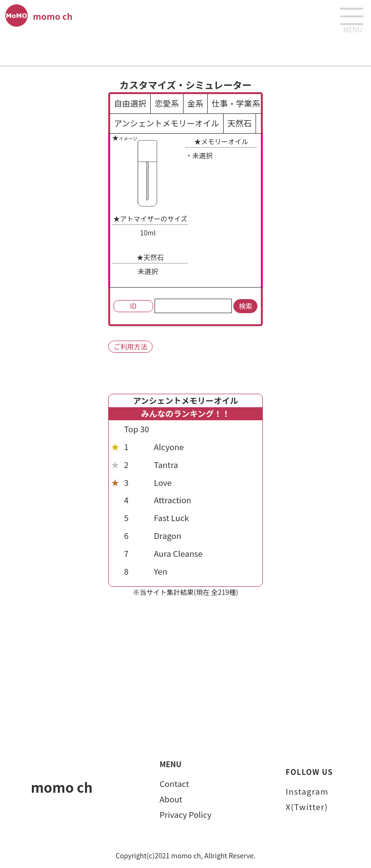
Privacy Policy (185, 814)
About (171, 799)
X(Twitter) (307, 807)
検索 (245, 306)
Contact (174, 784)
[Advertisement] (185, 49)
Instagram (307, 791)
